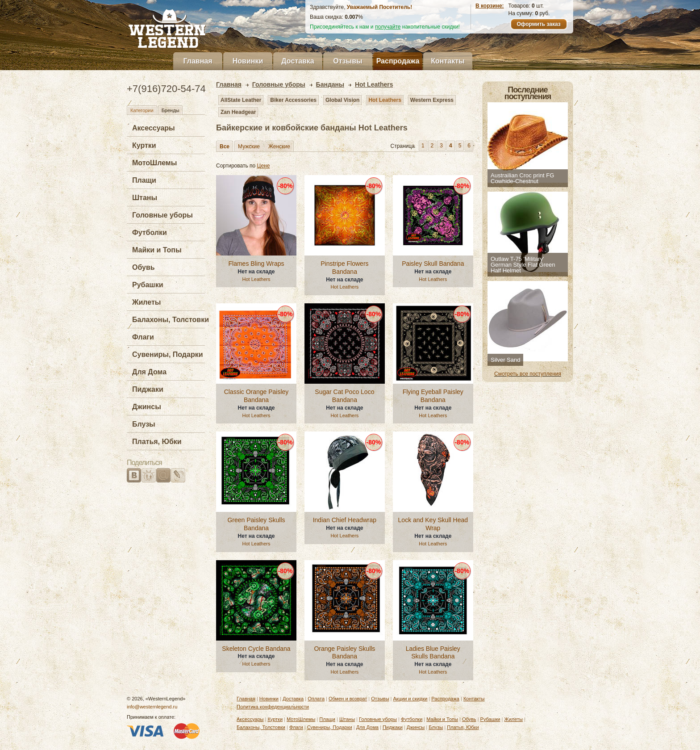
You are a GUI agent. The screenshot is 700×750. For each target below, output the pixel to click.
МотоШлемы (154, 163)
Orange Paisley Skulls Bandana (344, 653)
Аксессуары (154, 128)
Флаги (143, 337)
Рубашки (148, 285)
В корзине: (490, 6)
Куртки (144, 145)
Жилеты (146, 302)
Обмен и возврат (348, 699)
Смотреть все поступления (528, 374)
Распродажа (398, 61)
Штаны (145, 198)
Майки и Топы (157, 250)
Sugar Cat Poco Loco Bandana (344, 396)
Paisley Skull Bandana (433, 264)
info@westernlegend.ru (152, 707)
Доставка (298, 61)
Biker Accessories (293, 100)
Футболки (150, 233)
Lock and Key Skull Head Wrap (433, 524)
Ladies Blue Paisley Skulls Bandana (433, 653)
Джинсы (147, 407)
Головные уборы (162, 215)
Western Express (432, 100)
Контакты (448, 61)
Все (225, 147)
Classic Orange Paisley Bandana (256, 396)
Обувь (144, 267)
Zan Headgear (238, 112)
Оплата (316, 699)
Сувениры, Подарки (168, 354)
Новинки (248, 61)
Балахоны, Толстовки (171, 320)
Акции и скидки (410, 699)
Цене (264, 166)
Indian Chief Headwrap (345, 520)
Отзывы (348, 61)
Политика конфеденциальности (273, 707)
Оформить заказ (538, 24)
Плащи (144, 180)
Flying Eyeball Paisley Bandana (433, 396)
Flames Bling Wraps (256, 264)
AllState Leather (241, 100)
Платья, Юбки (157, 442)
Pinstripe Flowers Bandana (344, 268)
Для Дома (149, 372)
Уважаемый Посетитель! (379, 7)
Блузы (144, 424)
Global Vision (342, 100)
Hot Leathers (385, 100)
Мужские (249, 147)
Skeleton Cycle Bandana (256, 649)
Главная (198, 61)
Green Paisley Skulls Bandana (256, 524)
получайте (388, 27)
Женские (279, 147)
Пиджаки (148, 389)
